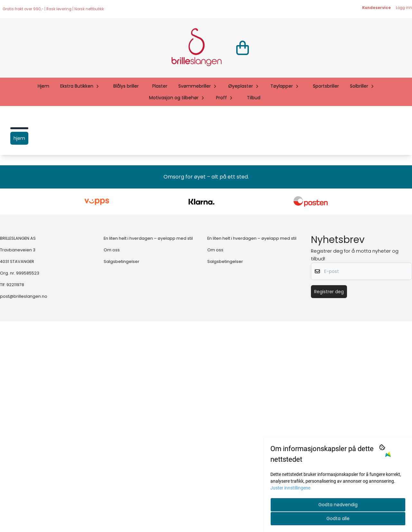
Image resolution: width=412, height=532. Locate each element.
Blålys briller (126, 86)
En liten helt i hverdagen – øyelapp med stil (148, 449)
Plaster (160, 86)
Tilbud (254, 98)
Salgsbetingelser (122, 473)
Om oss (112, 461)
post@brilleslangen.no (24, 507)
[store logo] (196, 48)
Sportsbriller (326, 86)
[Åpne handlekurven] (243, 48)
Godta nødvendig (338, 505)
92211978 (15, 496)
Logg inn (404, 8)
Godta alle (338, 518)
